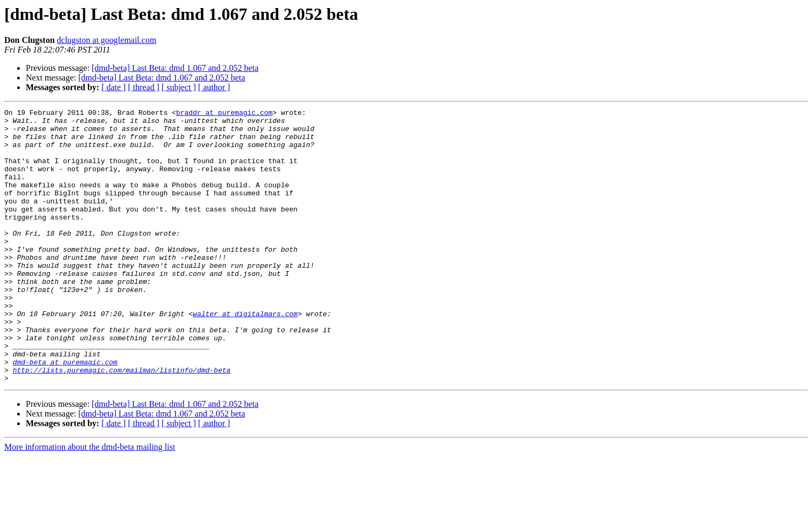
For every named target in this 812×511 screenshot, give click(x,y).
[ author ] (214, 87)
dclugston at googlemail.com (107, 40)
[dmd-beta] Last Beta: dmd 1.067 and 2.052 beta (175, 68)
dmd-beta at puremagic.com (65, 413)
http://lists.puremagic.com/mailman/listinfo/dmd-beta (122, 423)
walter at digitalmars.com (245, 355)
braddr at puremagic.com (224, 114)
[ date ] (114, 87)
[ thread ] (144, 87)
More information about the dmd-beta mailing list (90, 502)
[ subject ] (179, 87)
